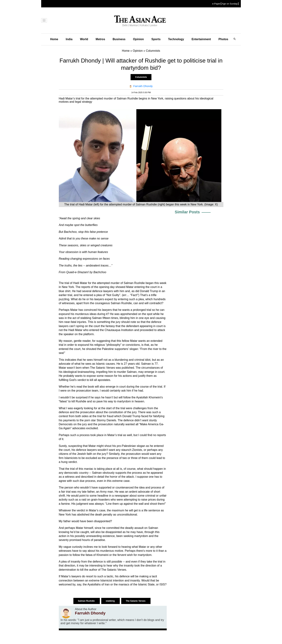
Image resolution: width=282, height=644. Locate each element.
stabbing (111, 601)
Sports (156, 39)
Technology (176, 39)
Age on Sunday (230, 4)
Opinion (138, 39)
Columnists (141, 77)
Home (54, 39)
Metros (100, 39)
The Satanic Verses (136, 601)
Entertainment (201, 39)
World (84, 39)
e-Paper (216, 4)
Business (119, 39)
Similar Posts (187, 212)
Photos (223, 39)
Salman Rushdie (87, 601)
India (69, 39)
